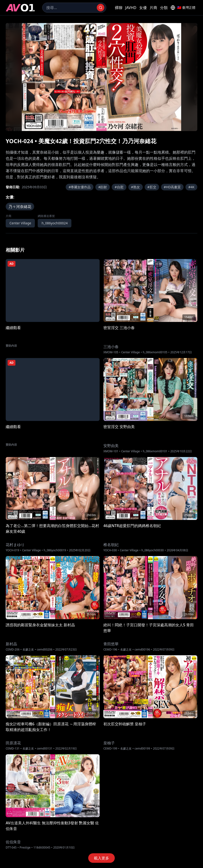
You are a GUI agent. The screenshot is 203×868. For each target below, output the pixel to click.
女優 (143, 8)
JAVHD (131, 8)
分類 (164, 8)
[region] (101, 77)
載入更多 (101, 858)
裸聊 (119, 8)
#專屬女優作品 (80, 187)
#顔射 (103, 187)
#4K (191, 187)
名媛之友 (28, 650)
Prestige (25, 848)
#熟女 (136, 187)
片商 (153, 8)
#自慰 (119, 187)
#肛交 (152, 187)
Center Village (20, 223)
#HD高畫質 (172, 187)
